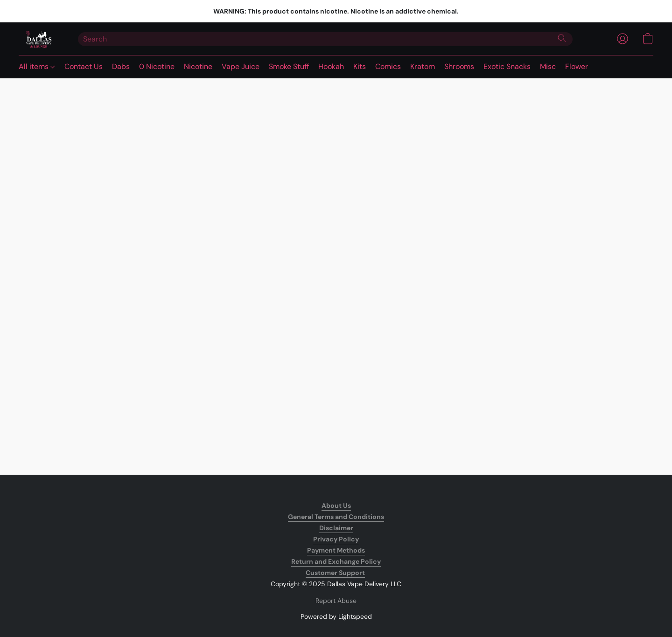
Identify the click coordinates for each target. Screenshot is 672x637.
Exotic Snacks (507, 66)
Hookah (331, 66)
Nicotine (198, 66)
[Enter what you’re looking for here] (325, 39)
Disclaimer (336, 528)
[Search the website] (562, 38)
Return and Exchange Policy (336, 561)
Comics (388, 66)
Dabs (121, 66)
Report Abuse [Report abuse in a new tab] (336, 601)
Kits (360, 66)
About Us (336, 505)
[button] (39, 39)
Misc (548, 66)
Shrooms (459, 66)
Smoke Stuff (289, 66)
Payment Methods (336, 550)
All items (37, 66)
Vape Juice (241, 66)
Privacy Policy (336, 539)
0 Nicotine (157, 66)
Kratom (423, 66)
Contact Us (84, 66)
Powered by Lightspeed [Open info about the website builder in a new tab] (336, 616)
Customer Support (335, 573)
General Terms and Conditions (336, 517)
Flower (577, 66)
